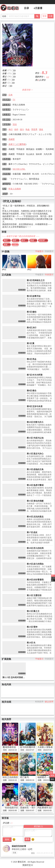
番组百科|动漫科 (11, 9)
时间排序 (39, 702)
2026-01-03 (47, 810)
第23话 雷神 (32, 627)
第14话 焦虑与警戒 (35, 485)
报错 (52, 779)
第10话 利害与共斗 (35, 422)
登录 (45, 16)
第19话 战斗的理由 (35, 564)
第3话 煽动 (32, 312)
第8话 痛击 (32, 391)
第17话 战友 (32, 532)
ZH (52, 576)
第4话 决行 (32, 328)
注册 (50, 16)
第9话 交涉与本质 (35, 406)
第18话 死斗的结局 (35, 548)
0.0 (48, 77)
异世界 (34, 129)
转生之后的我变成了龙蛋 (15, 777)
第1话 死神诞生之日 (36, 280)
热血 (28, 129)
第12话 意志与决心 (35, 454)
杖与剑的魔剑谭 (28, 747)
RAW (53, 578)
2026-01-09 (47, 780)
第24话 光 (31, 643)
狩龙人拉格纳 (15, 189)
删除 (33, 853)
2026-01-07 (30, 810)
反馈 (52, 775)
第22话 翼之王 (33, 611)
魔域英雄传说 (9, 747)
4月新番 (38, 8)
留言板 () (38, 826)
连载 (5, 780)
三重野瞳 (21, 144)
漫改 (41, 129)
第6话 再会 (32, 359)
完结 (15, 124)
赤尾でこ (13, 144)
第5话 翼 (31, 343)
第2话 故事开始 (34, 296)
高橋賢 (12, 139)
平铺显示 (39, 251)
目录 (27, 8)
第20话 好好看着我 (35, 580)
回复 (15, 853)
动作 (16, 129)
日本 (11, 95)
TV (14, 100)
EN (52, 580)
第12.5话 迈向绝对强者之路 (15, 677)
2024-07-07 (30, 750)
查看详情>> (27, 90)
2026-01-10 (12, 780)
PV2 (29, 270)
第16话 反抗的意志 (35, 517)
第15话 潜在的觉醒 (35, 501)
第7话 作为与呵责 (35, 375)
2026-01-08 (12, 810)
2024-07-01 (47, 750)
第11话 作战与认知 (35, 438)
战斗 (22, 129)
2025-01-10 (12, 750)
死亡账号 (24, 777)
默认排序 (49, 702)
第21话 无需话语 (34, 595)
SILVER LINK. (19, 169)
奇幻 (11, 129)
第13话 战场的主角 (35, 469)
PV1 (4, 270)
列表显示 (49, 251)
